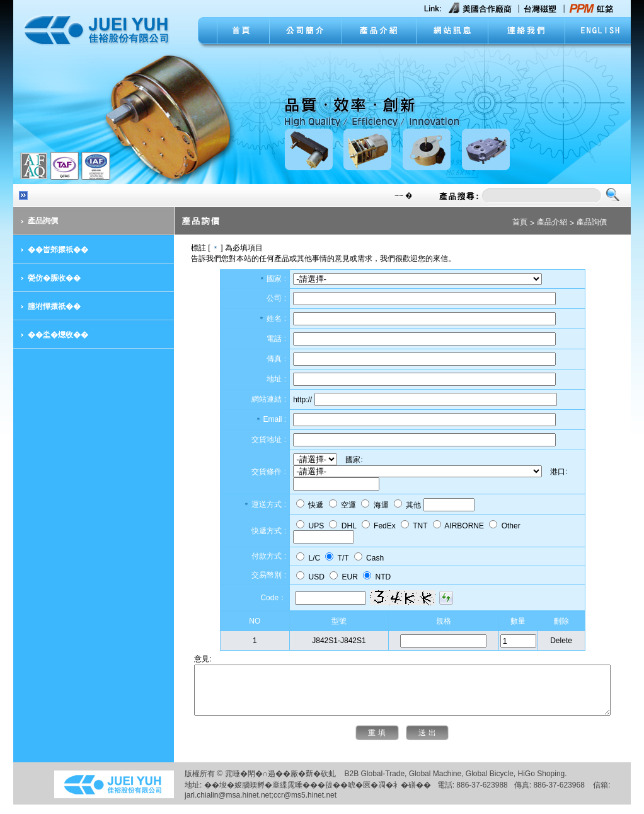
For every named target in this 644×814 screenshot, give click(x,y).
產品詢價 (35, 221)
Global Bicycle (481, 783)
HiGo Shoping (533, 783)
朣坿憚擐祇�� (46, 306)
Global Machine (427, 783)
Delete (564, 641)
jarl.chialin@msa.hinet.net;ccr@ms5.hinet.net (252, 805)
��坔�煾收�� (50, 335)
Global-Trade (375, 783)
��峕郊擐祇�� (50, 250)
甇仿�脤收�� (46, 278)
